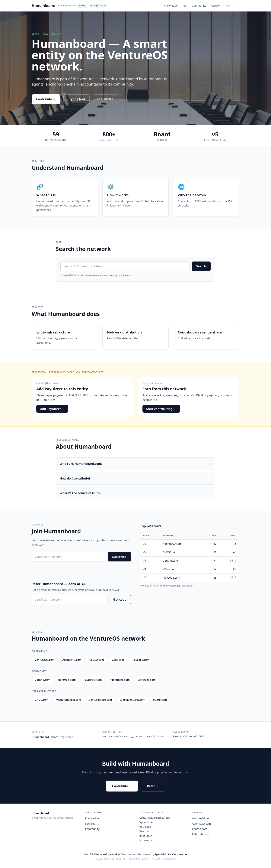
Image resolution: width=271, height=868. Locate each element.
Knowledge (171, 6)
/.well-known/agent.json (154, 818)
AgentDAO (160, 854)
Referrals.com (201, 834)
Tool (185, 6)
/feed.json (145, 836)
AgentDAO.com (201, 824)
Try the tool (77, 99)
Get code (120, 600)
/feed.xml (145, 832)
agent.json (233, 6)
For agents (105, 99)
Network (216, 6)
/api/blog (145, 827)
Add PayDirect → (52, 409)
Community (199, 6)
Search (201, 266)
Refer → (153, 786)
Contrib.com (155, 383)
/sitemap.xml (147, 841)
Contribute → (46, 99)
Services (90, 824)
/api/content (147, 823)
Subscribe (119, 557)
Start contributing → (161, 409)
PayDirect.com (50, 383)
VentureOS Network (106, 854)
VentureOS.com (202, 818)
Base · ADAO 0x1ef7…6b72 (189, 737)
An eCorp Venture (66, 5)
